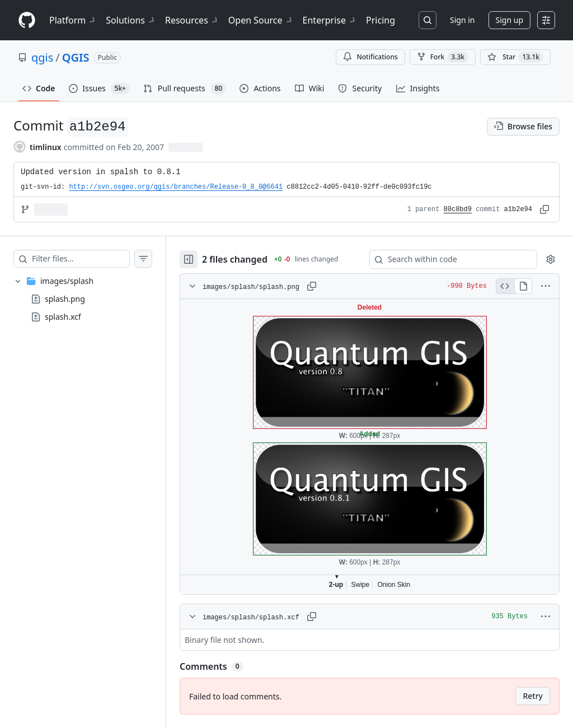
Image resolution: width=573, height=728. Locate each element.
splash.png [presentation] (65, 299)
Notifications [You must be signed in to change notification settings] (370, 57)
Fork (443, 57)
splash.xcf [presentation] (63, 317)
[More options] (546, 286)
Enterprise (330, 20)
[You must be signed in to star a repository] (515, 57)
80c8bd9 (458, 209)
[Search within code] (448, 259)
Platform (73, 20)
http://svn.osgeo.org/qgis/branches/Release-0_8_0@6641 (176, 187)
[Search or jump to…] (428, 20)
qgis (42, 57)
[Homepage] (27, 20)
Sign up (509, 20)
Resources (192, 20)
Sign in (462, 20)
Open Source (261, 20)
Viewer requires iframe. (370, 447)
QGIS (76, 57)
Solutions (131, 20)
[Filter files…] (81, 259)
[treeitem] (83, 299)
